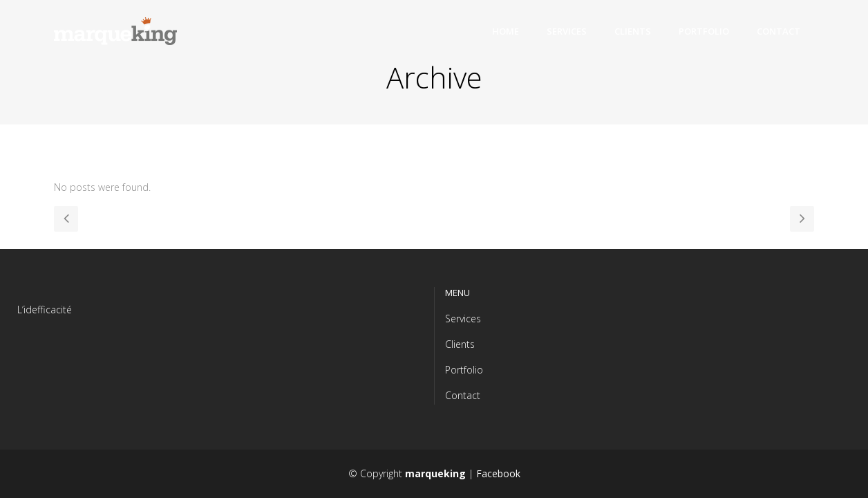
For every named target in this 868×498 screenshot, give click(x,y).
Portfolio (464, 370)
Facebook (498, 473)
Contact (463, 395)
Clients (460, 344)
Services (463, 319)
